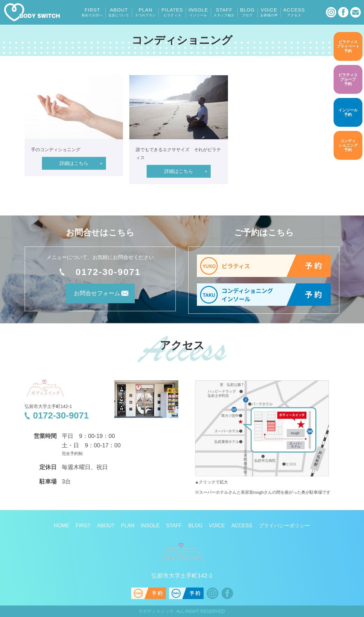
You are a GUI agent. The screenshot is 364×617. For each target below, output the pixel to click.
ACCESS (294, 12)
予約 (348, 46)
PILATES (172, 12)
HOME (62, 526)
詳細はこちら (74, 163)
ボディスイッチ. (159, 611)
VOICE (269, 12)
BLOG (247, 12)
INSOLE (198, 12)
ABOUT (119, 12)
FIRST (92, 12)
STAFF (224, 12)
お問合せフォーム (92, 296)
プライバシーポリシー (284, 526)
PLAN (145, 12)
